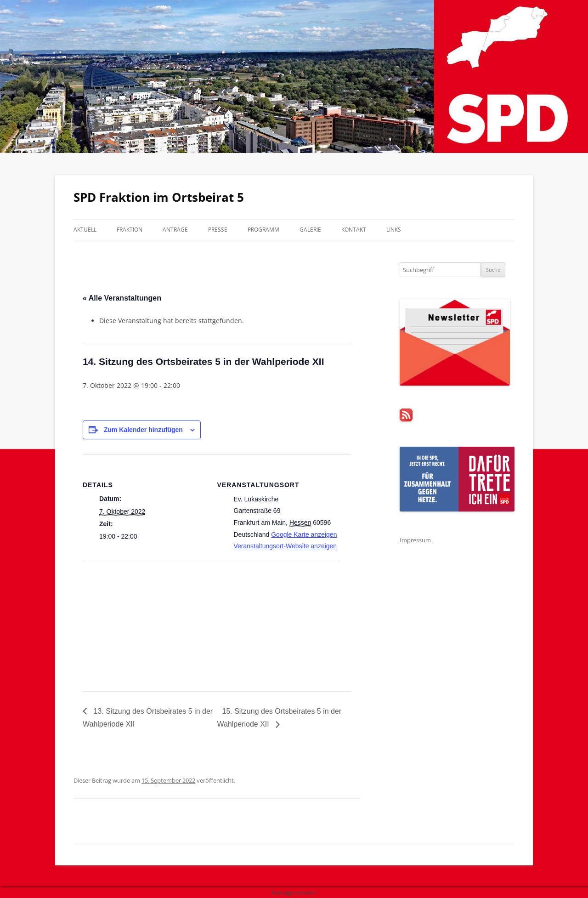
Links (394, 230)
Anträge (175, 230)
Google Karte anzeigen (304, 534)
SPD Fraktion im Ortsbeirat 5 (159, 197)
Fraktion (130, 230)
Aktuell (85, 230)
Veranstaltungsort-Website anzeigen (286, 546)
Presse (218, 230)
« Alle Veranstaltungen (122, 298)
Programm (263, 230)
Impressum (415, 540)
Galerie (310, 230)
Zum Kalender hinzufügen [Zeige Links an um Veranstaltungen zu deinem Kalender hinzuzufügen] (143, 430)
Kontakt (354, 230)
